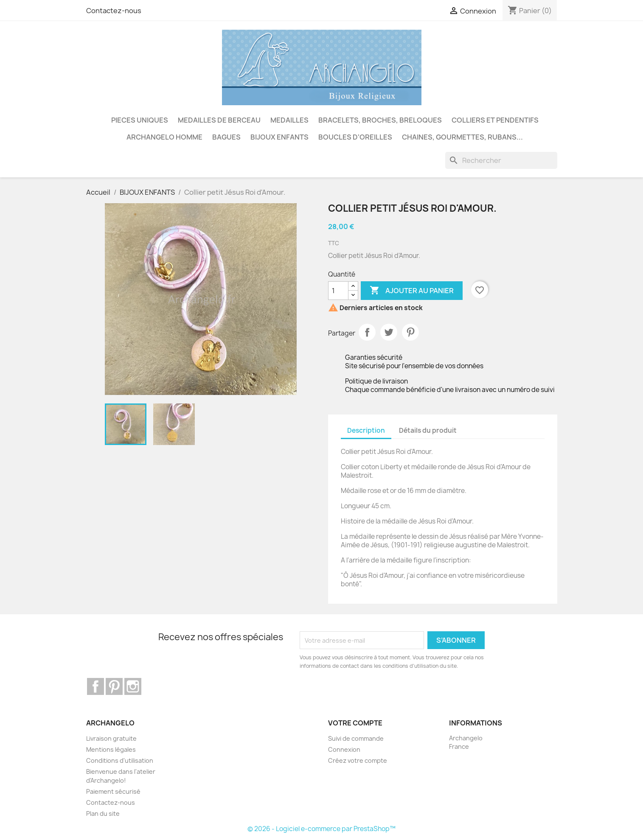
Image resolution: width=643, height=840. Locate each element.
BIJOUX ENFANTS (279, 137)
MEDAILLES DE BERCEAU (219, 120)
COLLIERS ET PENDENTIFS (495, 120)
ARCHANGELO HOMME (164, 137)
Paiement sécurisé (113, 791)
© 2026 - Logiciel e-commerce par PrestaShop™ (321, 829)
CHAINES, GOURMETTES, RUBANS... (462, 137)
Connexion (344, 749)
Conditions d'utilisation (120, 760)
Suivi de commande (356, 738)
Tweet (389, 332)
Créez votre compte (358, 760)
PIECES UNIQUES (140, 120)
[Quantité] (338, 291)
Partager (367, 332)
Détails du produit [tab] (428, 430)
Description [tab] (366, 430)
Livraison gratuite (111, 738)
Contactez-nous (114, 11)
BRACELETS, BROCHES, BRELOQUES (380, 120)
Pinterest (410, 332)
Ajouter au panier (412, 291)
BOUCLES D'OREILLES (355, 137)
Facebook (95, 686)
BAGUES (226, 137)
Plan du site (103, 813)
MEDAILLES (289, 120)
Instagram (133, 686)
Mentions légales (111, 749)
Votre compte (355, 723)
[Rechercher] (501, 160)
